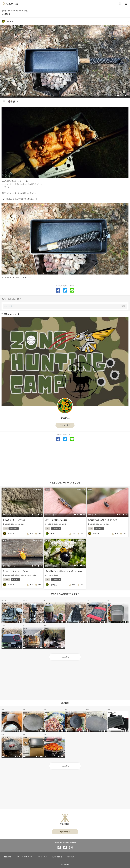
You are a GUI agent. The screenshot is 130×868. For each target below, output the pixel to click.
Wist (88, 603)
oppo (3, 628)
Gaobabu (110, 712)
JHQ (88, 712)
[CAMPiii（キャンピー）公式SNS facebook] (59, 848)
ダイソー (25, 628)
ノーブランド (5, 737)
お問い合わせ (57, 857)
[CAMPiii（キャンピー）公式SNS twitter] (65, 848)
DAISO (110, 603)
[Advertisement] (65, 462)
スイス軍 (4, 603)
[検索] (120, 4)
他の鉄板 (65, 703)
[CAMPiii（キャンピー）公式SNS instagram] (71, 848)
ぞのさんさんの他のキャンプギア (65, 594)
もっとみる (65, 657)
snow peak (47, 712)
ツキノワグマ (69, 603)
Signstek (47, 628)
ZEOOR (25, 737)
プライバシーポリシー (24, 857)
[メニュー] (126, 4)
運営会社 (71, 857)
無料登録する (65, 832)
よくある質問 (42, 857)
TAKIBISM (4, 712)
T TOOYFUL (47, 603)
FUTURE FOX (26, 712)
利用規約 (7, 857)
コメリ (67, 712)
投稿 (123, 306)
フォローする (65, 425)
